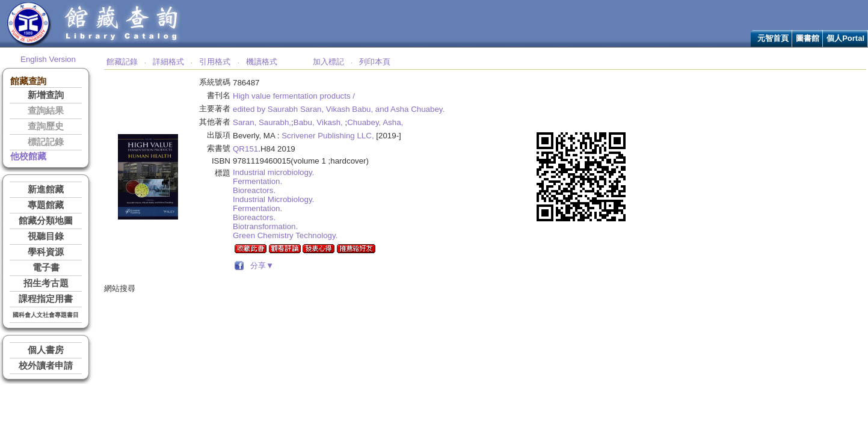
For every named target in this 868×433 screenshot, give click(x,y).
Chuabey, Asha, (375, 122)
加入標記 (328, 62)
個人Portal (845, 38)
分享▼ (260, 266)
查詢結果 (46, 111)
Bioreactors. (254, 190)
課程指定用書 (46, 299)
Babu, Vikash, (318, 122)
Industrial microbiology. (273, 172)
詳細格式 (168, 62)
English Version (48, 59)
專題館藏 (46, 205)
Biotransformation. (265, 226)
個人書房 (46, 350)
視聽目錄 (46, 236)
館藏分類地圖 (46, 221)
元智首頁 (773, 38)
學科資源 (46, 252)
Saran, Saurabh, (262, 122)
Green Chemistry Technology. (285, 235)
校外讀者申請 (46, 366)
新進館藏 (46, 189)
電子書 (46, 268)
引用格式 (215, 62)
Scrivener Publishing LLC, (328, 136)
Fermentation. (257, 181)
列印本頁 (375, 62)
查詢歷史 (46, 126)
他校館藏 (28, 156)
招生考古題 (46, 283)
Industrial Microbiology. (273, 199)
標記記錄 (46, 142)
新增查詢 (46, 95)
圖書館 (808, 38)
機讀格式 (262, 62)
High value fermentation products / (294, 96)
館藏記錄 (122, 62)
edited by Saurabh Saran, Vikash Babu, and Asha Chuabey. (339, 109)
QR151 (245, 149)
